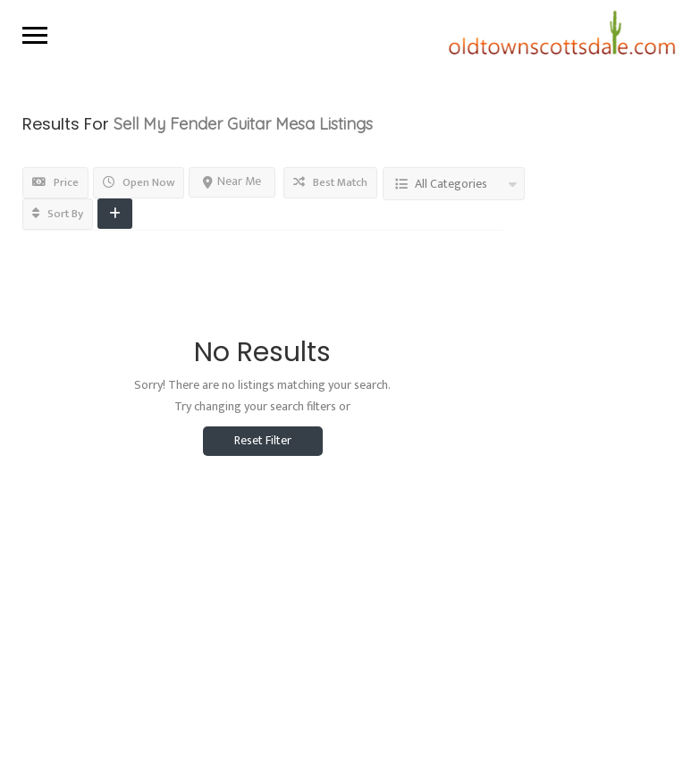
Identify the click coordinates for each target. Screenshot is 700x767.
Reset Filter (263, 440)
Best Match (330, 182)
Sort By (58, 214)
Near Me (232, 181)
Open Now (139, 182)
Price (55, 182)
